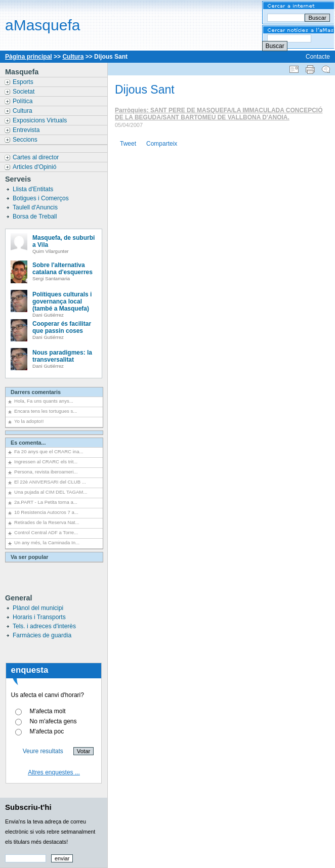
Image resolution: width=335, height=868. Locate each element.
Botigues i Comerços (41, 198)
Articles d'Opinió (35, 167)
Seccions (26, 140)
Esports (24, 82)
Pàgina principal (29, 57)
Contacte (318, 57)
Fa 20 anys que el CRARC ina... (49, 451)
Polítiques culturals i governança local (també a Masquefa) (62, 301)
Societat (25, 92)
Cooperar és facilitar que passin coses (62, 327)
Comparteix (162, 144)
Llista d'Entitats (34, 189)
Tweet (128, 144)
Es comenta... (28, 443)
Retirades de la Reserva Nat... (47, 522)
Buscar (275, 46)
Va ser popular (29, 557)
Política (24, 101)
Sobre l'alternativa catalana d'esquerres (62, 269)
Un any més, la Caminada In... (47, 542)
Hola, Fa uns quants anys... (44, 401)
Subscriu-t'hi (28, 807)
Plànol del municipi (38, 608)
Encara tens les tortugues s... (46, 411)
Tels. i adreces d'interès (44, 626)
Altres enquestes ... (54, 772)
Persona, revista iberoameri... (46, 472)
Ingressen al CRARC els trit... (46, 462)
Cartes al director (37, 157)
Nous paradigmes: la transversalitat (62, 356)
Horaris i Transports (39, 617)
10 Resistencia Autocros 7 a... (46, 512)
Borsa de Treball (36, 216)
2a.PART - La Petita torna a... (46, 502)
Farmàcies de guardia (42, 635)
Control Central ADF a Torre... (46, 532)
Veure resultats (43, 751)
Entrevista (27, 130)
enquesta (30, 670)
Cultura (73, 57)
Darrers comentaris (36, 392)
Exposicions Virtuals (41, 120)
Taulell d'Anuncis (36, 207)
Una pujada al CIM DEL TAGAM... (51, 492)
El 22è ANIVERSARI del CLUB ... (50, 482)
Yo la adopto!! (29, 421)
